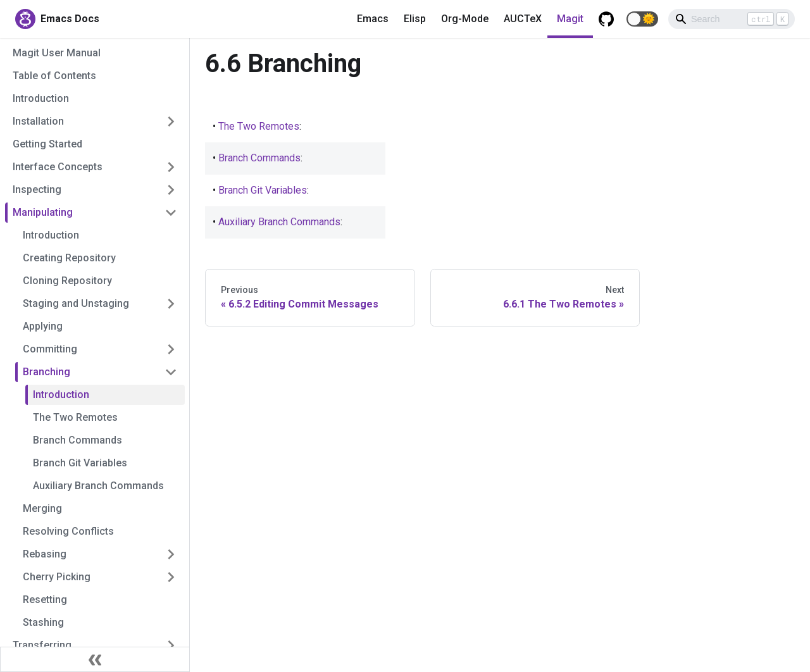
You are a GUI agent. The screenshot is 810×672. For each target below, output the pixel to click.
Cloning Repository (67, 281)
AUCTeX (523, 19)
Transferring (42, 645)
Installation (38, 121)
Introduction (41, 98)
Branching (47, 372)
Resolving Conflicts (68, 531)
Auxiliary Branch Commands (98, 486)
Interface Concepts (58, 167)
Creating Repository (69, 258)
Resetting (45, 600)
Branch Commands (78, 440)
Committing (50, 349)
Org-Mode (465, 19)
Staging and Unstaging (76, 303)
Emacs (373, 19)
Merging (42, 508)
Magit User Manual (57, 53)
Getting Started (47, 144)
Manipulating (43, 212)
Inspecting (37, 190)
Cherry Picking (57, 577)
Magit (570, 19)
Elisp (415, 19)
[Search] (732, 19)
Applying (43, 326)
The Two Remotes (75, 417)
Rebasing (45, 554)
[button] (642, 19)
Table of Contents (54, 76)
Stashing (43, 622)
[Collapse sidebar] (95, 659)
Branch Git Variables (80, 463)
